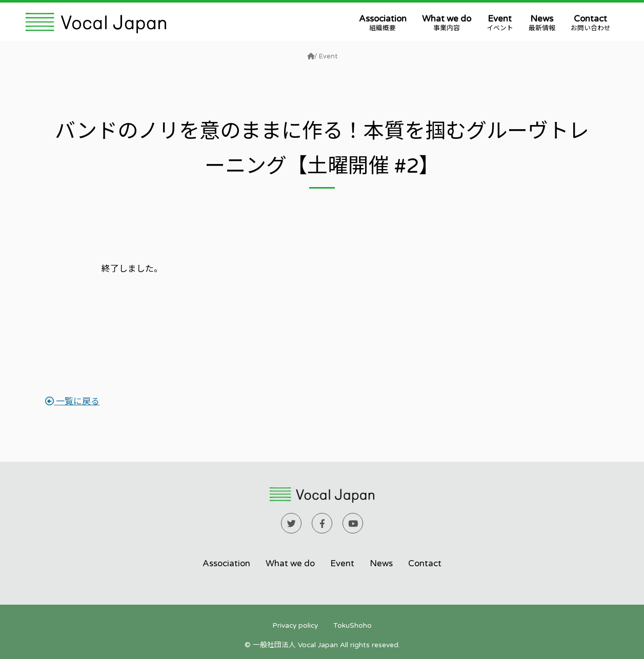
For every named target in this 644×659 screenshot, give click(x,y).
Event (500, 23)
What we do (447, 23)
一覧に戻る (72, 401)
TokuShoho (353, 626)
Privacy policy (295, 626)
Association (383, 23)
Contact (591, 23)
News (542, 23)
